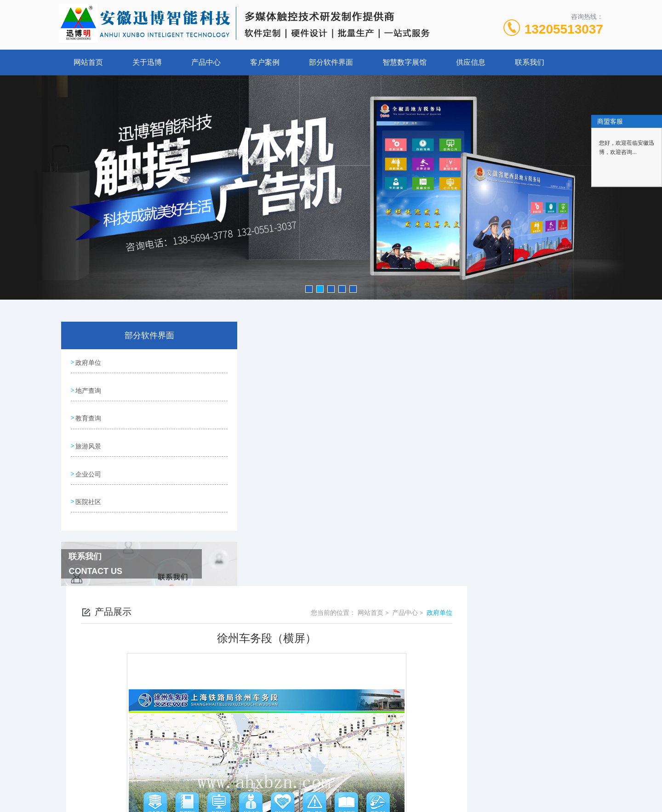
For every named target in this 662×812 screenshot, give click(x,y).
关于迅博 (147, 62)
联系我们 (530, 62)
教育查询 (88, 415)
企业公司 (88, 467)
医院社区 (88, 493)
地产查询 (88, 388)
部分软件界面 (331, 62)
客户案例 (265, 62)
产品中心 (206, 62)
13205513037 (564, 29)
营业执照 (331, 755)
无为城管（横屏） (276, 631)
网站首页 (88, 62)
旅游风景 (88, 441)
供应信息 (471, 62)
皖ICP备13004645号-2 (395, 726)
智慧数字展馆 (405, 62)
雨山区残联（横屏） (279, 647)
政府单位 (88, 362)
